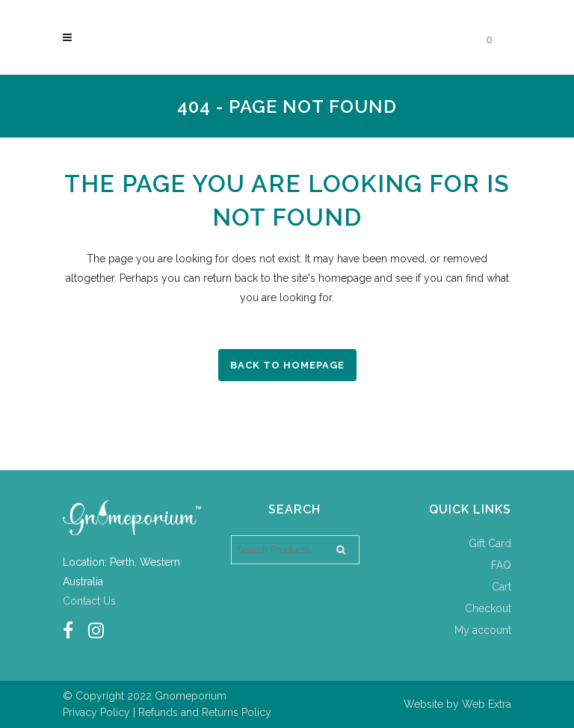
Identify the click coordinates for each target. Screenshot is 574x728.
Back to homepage (287, 365)
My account (483, 630)
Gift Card (490, 543)
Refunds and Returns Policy (205, 712)
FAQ (501, 565)
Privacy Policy (96, 712)
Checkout (488, 608)
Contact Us (89, 601)
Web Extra (487, 704)
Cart (502, 587)
